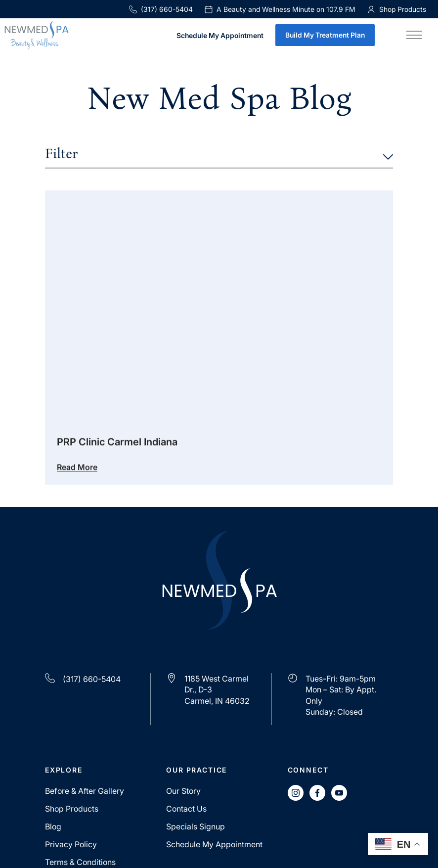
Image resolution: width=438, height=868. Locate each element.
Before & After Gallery (85, 791)
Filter (219, 155)
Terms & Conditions (80, 862)
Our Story (183, 791)
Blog (53, 826)
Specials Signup (196, 826)
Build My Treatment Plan (325, 35)
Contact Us (186, 809)
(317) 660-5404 (161, 9)
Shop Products (72, 809)
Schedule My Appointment (220, 36)
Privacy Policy (71, 844)
